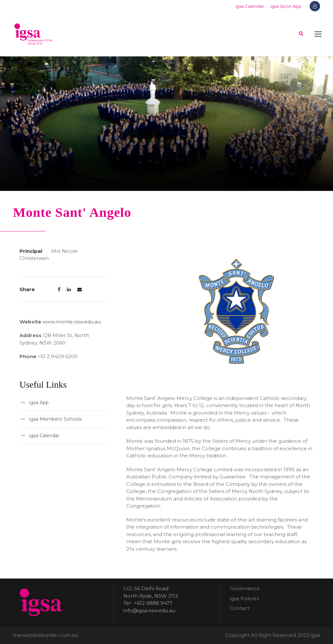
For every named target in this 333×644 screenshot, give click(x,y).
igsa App (39, 403)
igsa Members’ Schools (55, 419)
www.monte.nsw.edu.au (72, 322)
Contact (240, 608)
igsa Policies (244, 598)
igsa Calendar (250, 6)
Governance (245, 588)
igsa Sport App (286, 6)
